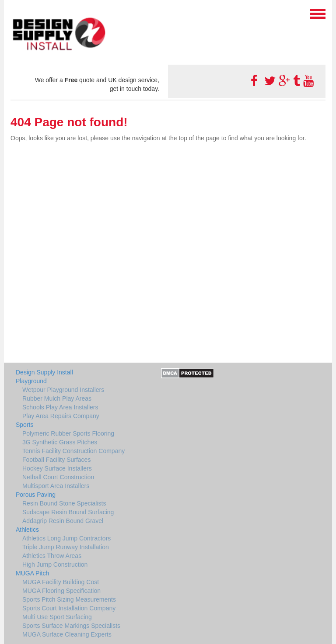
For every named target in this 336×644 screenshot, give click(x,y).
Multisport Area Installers (56, 486)
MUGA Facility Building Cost (61, 582)
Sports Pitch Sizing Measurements (69, 599)
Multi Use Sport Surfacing (57, 617)
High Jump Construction (55, 564)
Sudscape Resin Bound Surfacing (68, 512)
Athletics (27, 530)
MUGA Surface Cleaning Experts (67, 634)
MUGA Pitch (32, 573)
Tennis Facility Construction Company (73, 451)
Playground (31, 381)
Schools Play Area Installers (60, 407)
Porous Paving (36, 495)
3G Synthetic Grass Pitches (60, 442)
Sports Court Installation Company (69, 608)
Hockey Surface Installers (57, 468)
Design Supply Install (44, 372)
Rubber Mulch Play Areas (57, 398)
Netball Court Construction (58, 477)
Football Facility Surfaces (56, 460)
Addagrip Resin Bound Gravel (63, 521)
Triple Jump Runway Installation (66, 547)
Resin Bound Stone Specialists (64, 503)
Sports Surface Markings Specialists (71, 626)
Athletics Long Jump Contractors (66, 538)
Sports (24, 425)
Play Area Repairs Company (61, 416)
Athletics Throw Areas (52, 556)
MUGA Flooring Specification (61, 591)
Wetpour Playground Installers (63, 390)
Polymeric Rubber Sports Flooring (68, 433)
